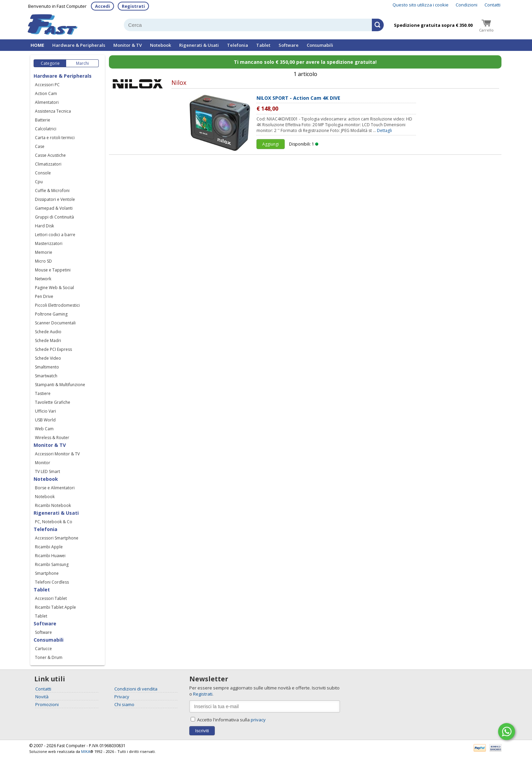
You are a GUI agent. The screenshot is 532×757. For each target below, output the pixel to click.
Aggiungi (271, 144)
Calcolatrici (46, 129)
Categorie (50, 63)
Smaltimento (47, 367)
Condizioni (467, 5)
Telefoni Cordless (52, 582)
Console (43, 173)
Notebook (160, 45)
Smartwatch (46, 376)
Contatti (492, 5)
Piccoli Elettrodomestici (57, 305)
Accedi (102, 6)
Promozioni (47, 704)
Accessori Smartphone (57, 538)
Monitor (43, 463)
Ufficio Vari (45, 411)
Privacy (122, 697)
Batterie (43, 120)
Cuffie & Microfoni (52, 191)
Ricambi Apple (49, 547)
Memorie (44, 252)
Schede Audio (48, 332)
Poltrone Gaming (51, 314)
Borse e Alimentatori (55, 488)
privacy (258, 720)
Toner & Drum (49, 657)
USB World (45, 420)
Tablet (263, 45)
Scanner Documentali (55, 323)
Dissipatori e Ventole (55, 199)
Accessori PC (47, 85)
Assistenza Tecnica (53, 111)
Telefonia (237, 45)
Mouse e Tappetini (53, 270)
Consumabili (320, 45)
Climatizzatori (48, 164)
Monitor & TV (128, 45)
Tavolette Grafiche (53, 402)
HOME (37, 45)
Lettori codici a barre (55, 235)
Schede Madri (48, 340)
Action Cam (46, 93)
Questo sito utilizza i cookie (421, 5)
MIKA (86, 751)
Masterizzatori (49, 243)
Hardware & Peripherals (79, 45)
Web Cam (44, 429)
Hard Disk (44, 226)
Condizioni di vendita (136, 689)
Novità (42, 697)
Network (43, 279)
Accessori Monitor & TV (57, 454)
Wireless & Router (52, 438)
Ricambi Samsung (52, 564)
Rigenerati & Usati (199, 45)
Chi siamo (124, 704)
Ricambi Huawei (50, 556)
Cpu (39, 182)
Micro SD (43, 261)
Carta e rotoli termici (55, 138)
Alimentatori (47, 102)
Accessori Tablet (51, 598)
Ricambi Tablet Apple (55, 607)
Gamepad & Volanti (54, 208)
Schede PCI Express (53, 349)
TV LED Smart (47, 471)
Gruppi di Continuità (54, 217)
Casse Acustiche (50, 155)
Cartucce (43, 649)
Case (40, 146)
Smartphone (47, 573)
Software (289, 45)
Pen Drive (44, 296)
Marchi (82, 63)
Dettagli (384, 130)
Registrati (133, 6)
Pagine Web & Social (54, 288)
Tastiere (43, 393)
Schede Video (48, 358)
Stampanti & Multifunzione (60, 385)
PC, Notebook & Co (54, 522)
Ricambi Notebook (53, 505)
